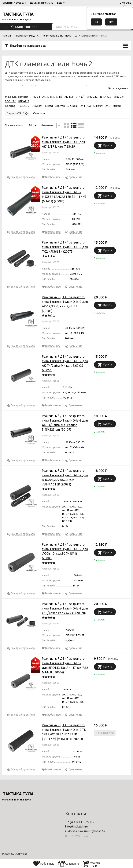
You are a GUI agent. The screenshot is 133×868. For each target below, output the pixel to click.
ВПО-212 (92, 97)
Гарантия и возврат (14, 3)
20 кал (117, 106)
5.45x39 (98, 106)
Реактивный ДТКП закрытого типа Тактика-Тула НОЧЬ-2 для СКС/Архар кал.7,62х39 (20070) (65, 608)
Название (48, 125)
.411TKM (85, 106)
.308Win (60, 106)
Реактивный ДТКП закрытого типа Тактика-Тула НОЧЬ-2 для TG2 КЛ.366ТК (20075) (65, 247)
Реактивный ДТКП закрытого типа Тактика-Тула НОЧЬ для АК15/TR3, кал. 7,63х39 (63, 142)
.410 (108, 106)
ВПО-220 (106, 97)
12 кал (49, 106)
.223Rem (72, 106)
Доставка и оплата (42, 3)
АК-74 (36, 97)
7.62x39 (24, 106)
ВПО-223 (24, 101)
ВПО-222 (10, 101)
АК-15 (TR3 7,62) (74, 97)
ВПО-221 (119, 97)
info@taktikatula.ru (76, 827)
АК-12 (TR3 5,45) (52, 97)
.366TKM (37, 106)
